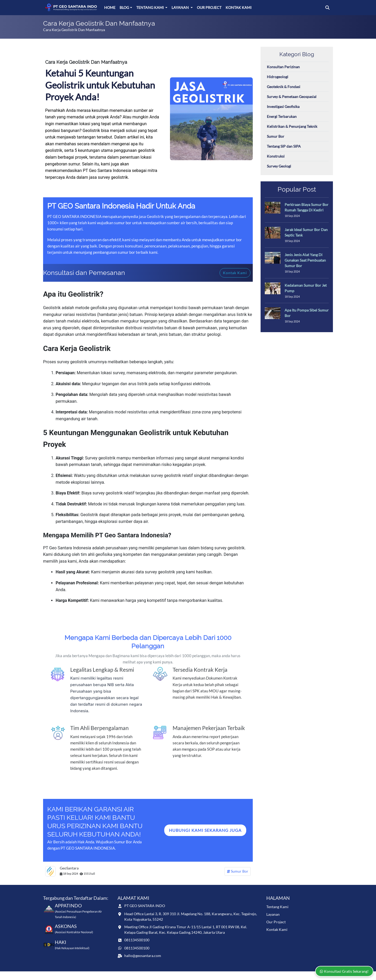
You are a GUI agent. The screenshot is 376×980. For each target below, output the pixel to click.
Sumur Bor (238, 872)
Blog (124, 7)
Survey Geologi (279, 166)
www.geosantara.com (82, 975)
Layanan (181, 7)
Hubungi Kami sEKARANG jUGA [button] (205, 830)
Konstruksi (276, 156)
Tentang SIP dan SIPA (284, 146)
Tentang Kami (150, 7)
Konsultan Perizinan (283, 67)
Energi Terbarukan (282, 116)
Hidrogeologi (278, 77)
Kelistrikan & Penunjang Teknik (292, 126)
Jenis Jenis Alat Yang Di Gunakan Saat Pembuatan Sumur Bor (305, 260)
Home (110, 7)
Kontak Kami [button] (235, 273)
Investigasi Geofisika (283, 106)
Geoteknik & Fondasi (284, 87)
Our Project (209, 7)
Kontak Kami (239, 7)
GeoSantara (69, 868)
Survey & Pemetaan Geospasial (292, 97)
